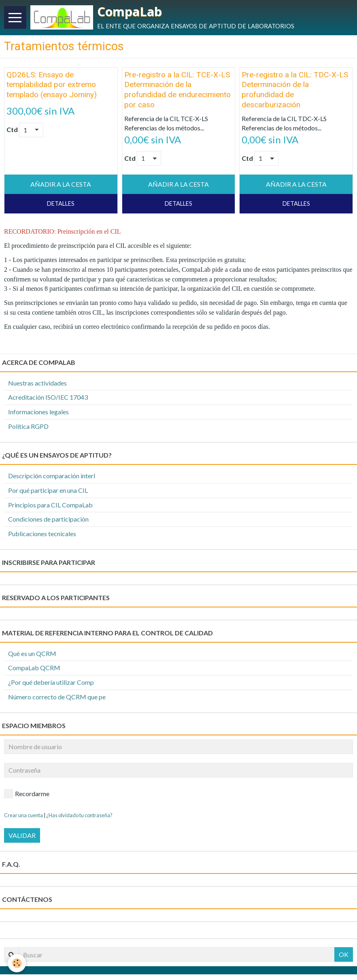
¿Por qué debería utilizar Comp (51, 683)
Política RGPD (28, 427)
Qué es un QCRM (32, 654)
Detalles (61, 204)
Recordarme (27, 794)
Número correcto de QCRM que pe (57, 698)
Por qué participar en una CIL (48, 491)
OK (344, 955)
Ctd (12, 130)
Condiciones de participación (48, 520)
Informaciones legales (38, 412)
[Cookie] (17, 963)
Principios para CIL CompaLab (50, 505)
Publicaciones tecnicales (42, 534)
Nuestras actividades (37, 383)
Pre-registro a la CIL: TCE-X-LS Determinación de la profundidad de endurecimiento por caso (177, 90)
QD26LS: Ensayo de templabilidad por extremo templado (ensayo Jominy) (52, 85)
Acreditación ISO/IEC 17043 (48, 398)
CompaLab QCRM (34, 668)
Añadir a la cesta (61, 185)
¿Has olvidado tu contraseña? (79, 816)
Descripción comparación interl (52, 476)
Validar (22, 836)
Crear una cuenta (23, 816)
